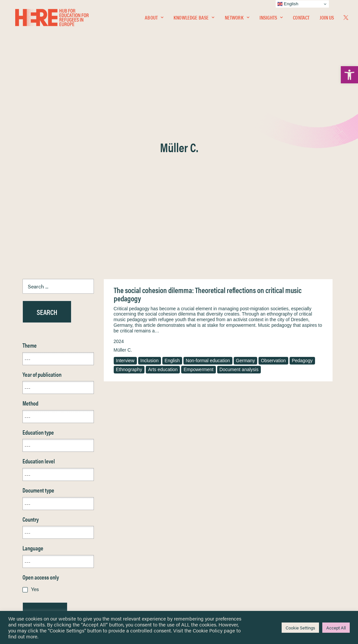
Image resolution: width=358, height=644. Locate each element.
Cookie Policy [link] (208, 630)
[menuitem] (154, 19)
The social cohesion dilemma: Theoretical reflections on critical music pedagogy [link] (208, 132)
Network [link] (237, 19)
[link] (349, 75)
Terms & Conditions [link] (203, 526)
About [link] (154, 19)
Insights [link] (271, 19)
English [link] (172, 198)
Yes (35, 427)
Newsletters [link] (39, 548)
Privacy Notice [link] (199, 519)
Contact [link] (301, 19)
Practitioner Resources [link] (207, 569)
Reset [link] (29, 471)
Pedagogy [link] (302, 198)
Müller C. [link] (123, 188)
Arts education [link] (163, 207)
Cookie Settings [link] (300, 628)
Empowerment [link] (198, 207)
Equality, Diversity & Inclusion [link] (213, 534)
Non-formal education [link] (208, 198)
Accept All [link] (336, 628)
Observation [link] (273, 198)
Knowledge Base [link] (194, 19)
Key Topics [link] (195, 577)
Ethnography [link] (129, 207)
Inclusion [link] (150, 198)
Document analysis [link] (239, 207)
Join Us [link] (327, 19)
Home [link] (29, 518)
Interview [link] (125, 198)
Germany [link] (246, 198)
